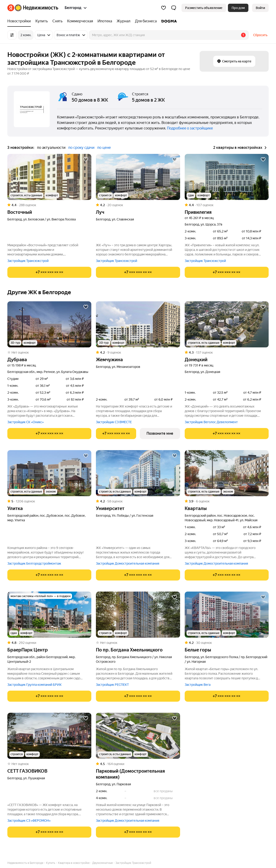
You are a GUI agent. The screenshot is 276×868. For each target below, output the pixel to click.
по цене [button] (104, 148)
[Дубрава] (49, 324)
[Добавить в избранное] (86, 159)
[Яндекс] (11, 8)
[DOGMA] (168, 21)
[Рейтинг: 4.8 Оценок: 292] (49, 643)
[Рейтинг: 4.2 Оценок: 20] (138, 205)
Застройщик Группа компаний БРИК (34, 685)
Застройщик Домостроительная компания (128, 563)
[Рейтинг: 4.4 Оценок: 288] (49, 205)
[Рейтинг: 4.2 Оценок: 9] (138, 352)
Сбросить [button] (260, 35)
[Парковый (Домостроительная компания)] (138, 736)
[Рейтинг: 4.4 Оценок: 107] (227, 205)
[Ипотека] (105, 21)
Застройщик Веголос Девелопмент (211, 422)
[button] (174, 8)
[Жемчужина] (138, 324)
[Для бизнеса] (146, 21)
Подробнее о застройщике (190, 128)
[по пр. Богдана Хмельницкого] (138, 615)
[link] (260, 8)
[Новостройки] (20, 21)
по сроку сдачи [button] (81, 148)
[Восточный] (49, 177)
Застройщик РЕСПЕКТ (112, 685)
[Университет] (138, 473)
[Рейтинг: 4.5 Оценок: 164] (138, 764)
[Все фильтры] (12, 35)
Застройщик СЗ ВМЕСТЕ (114, 422)
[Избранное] (164, 8)
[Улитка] (49, 473)
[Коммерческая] (80, 21)
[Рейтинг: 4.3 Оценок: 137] (227, 352)
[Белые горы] (227, 615)
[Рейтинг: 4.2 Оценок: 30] (227, 643)
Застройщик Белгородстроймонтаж (34, 563)
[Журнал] (124, 21)
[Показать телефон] (49, 272)
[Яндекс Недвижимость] (36, 8)
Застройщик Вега (198, 685)
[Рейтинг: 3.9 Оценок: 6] (227, 501)
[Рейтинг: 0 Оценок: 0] (49, 352)
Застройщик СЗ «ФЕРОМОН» (29, 821)
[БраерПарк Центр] (49, 615)
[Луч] (138, 177)
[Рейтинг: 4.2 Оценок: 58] (138, 501)
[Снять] (57, 21)
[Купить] (42, 21)
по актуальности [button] (51, 148)
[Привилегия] (227, 177)
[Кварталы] (227, 473)
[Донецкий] (227, 324)
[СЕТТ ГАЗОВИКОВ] (49, 736)
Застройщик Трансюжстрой (28, 261)
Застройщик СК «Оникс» (26, 422)
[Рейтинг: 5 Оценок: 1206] (49, 501)
